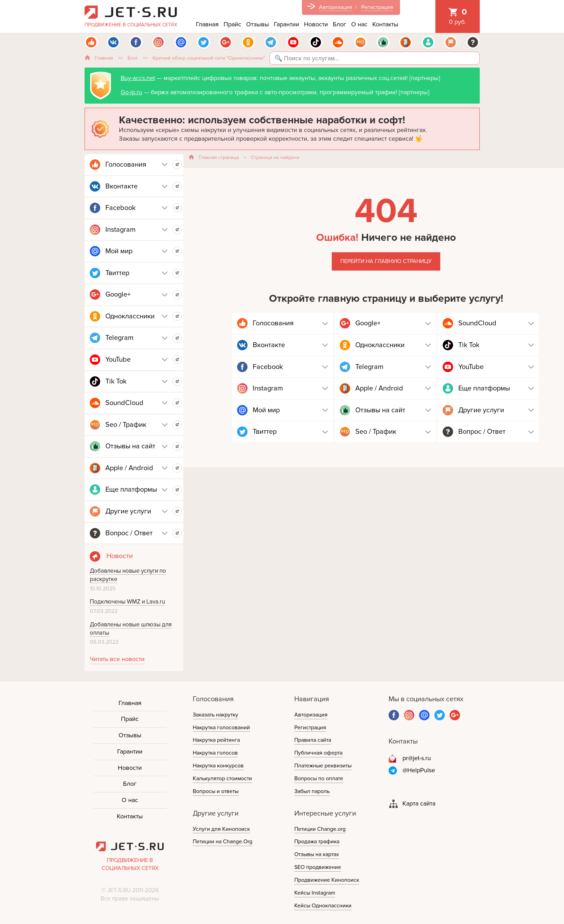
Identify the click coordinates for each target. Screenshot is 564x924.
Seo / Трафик (126, 425)
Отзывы (258, 24)
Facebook (120, 208)
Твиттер (117, 273)
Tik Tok (116, 381)
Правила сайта (313, 740)
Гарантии (287, 24)
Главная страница (219, 157)
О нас (359, 24)
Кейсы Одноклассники (323, 906)
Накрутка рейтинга (216, 740)
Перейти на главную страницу (386, 261)
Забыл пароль (312, 791)
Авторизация (336, 7)
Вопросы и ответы (216, 791)
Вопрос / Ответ (129, 533)
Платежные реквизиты (323, 766)
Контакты (385, 24)
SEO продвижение (318, 867)
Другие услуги (128, 511)
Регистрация (377, 7)
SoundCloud (124, 403)
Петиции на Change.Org (223, 842)
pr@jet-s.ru (417, 758)
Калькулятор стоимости (222, 778)
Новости (316, 24)
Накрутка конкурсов (218, 766)
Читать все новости (117, 659)
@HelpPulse (419, 770)
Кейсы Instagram (315, 893)
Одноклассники (130, 316)
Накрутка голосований (221, 728)
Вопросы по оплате (319, 778)
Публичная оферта (318, 753)
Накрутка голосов (215, 753)
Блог (340, 24)
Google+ (118, 294)
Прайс (232, 24)
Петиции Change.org (320, 829)
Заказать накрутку (215, 715)
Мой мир (119, 251)
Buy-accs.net (138, 78)
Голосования (126, 165)
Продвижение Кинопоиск (327, 880)
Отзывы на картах (317, 854)
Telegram (119, 338)
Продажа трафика (317, 842)
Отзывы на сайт (130, 446)
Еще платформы (131, 490)
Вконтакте (122, 186)
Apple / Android (129, 468)
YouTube (118, 360)
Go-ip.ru (131, 92)
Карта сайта (419, 803)
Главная (207, 24)
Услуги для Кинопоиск (221, 829)
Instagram (120, 230)
